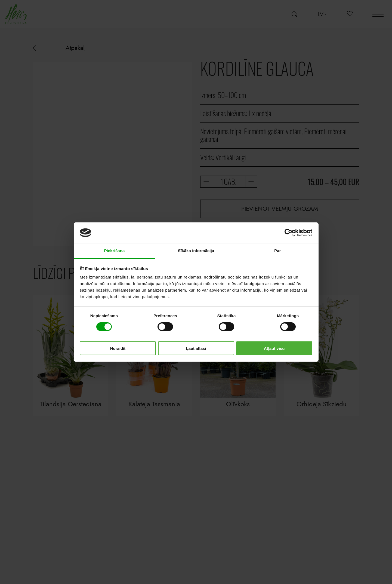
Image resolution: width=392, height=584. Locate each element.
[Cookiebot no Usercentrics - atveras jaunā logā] (288, 233)
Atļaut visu (274, 348)
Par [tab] (278, 251)
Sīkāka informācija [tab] (196, 251)
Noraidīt (118, 348)
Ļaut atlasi (196, 348)
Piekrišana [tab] (114, 251)
